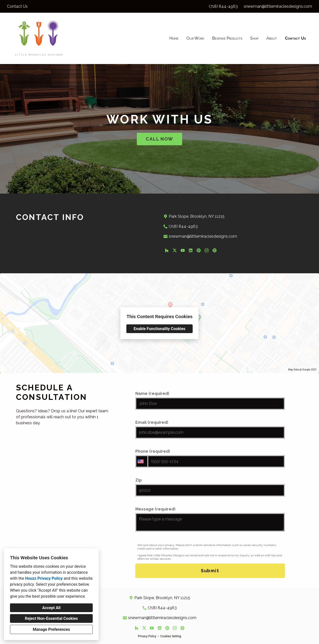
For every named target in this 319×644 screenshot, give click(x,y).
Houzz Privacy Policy (44, 578)
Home (174, 38)
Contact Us (295, 38)
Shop (254, 38)
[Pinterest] (199, 250)
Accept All (51, 608)
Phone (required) (210, 458)
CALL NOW (159, 139)
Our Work (195, 38)
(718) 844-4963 (223, 6)
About (272, 38)
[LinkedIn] (191, 250)
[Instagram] (207, 250)
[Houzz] (167, 250)
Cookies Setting (171, 636)
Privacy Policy (147, 636)
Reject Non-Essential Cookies (51, 618)
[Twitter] (175, 250)
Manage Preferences (51, 629)
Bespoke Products (227, 38)
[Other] (215, 250)
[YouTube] (183, 250)
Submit (210, 571)
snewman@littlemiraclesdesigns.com (278, 6)
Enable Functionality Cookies (159, 329)
